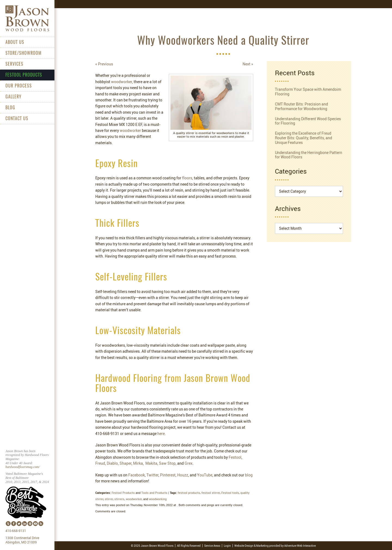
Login (227, 546)
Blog (10, 108)
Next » (248, 64)
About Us (15, 43)
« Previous (104, 64)
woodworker (134, 499)
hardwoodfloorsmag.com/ (23, 467)
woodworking (158, 499)
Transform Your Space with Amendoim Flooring (308, 92)
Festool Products (24, 75)
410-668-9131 (16, 531)
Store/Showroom (24, 53)
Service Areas (212, 546)
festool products (189, 493)
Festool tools (230, 493)
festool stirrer (211, 493)
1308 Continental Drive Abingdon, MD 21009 (22, 540)
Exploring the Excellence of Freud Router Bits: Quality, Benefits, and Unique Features (304, 138)
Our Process (19, 86)
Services (14, 64)
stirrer (109, 499)
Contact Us (17, 119)
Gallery (13, 97)
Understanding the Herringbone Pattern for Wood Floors (309, 155)
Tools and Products (154, 493)
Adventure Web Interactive (300, 546)
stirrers (119, 499)
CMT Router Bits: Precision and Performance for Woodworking (301, 106)
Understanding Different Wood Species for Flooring (308, 121)
